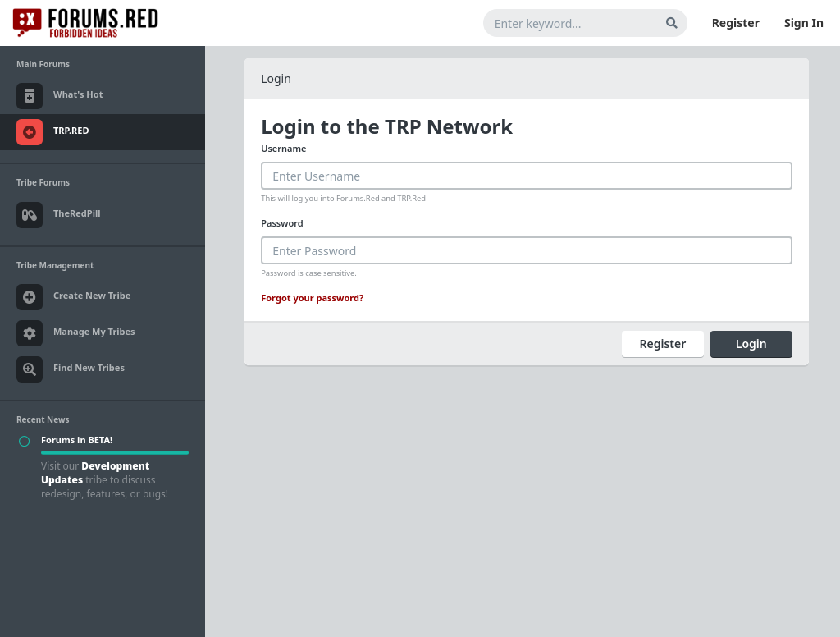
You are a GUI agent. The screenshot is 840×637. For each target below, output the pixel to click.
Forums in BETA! (77, 440)
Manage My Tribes (76, 333)
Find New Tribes (71, 369)
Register (736, 23)
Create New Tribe (73, 297)
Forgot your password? (312, 298)
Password (282, 223)
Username (283, 148)
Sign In (804, 23)
